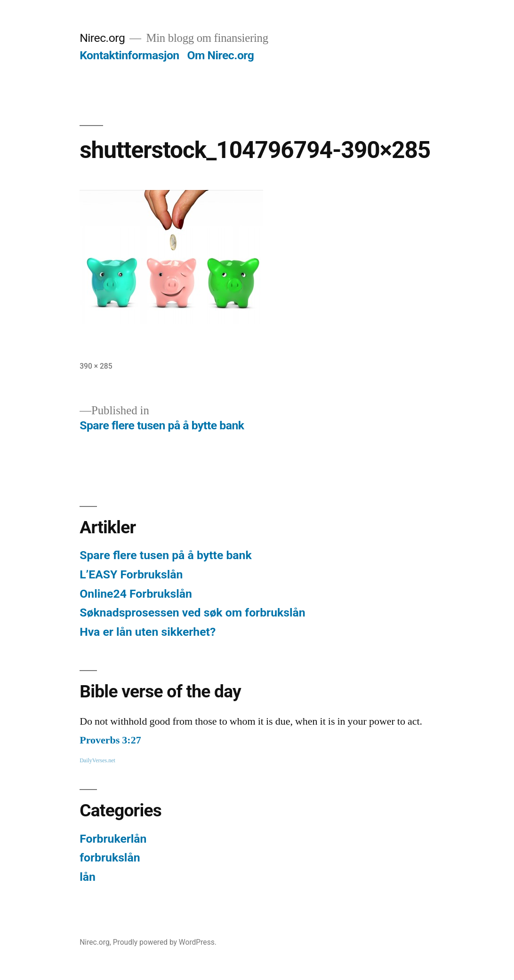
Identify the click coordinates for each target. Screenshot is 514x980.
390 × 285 (96, 366)
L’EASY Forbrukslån (131, 574)
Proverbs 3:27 (110, 740)
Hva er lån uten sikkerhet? (148, 632)
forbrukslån (110, 857)
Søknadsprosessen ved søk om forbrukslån (192, 612)
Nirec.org (102, 38)
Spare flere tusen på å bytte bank (165, 555)
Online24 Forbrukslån (136, 594)
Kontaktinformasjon (129, 55)
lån (88, 877)
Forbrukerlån (113, 839)
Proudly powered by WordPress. (165, 942)
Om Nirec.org (220, 55)
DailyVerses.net (97, 761)
